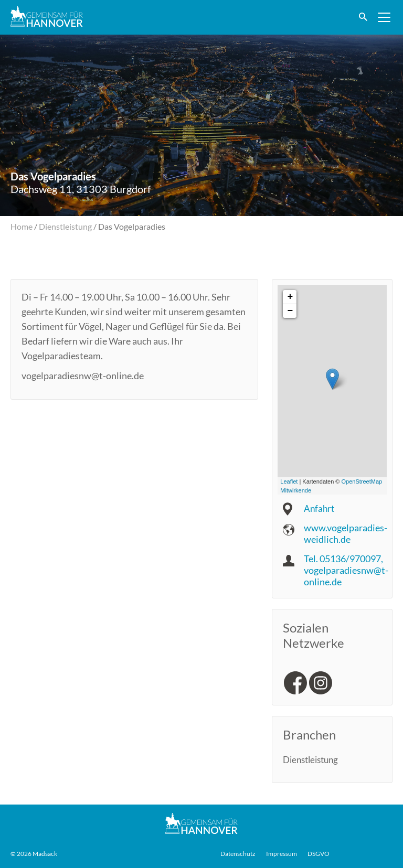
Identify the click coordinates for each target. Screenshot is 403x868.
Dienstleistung (65, 226)
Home (22, 226)
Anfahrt (320, 508)
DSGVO (319, 853)
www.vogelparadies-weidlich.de (346, 533)
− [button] (290, 311)
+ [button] (290, 297)
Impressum (282, 853)
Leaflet (289, 481)
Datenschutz (238, 853)
